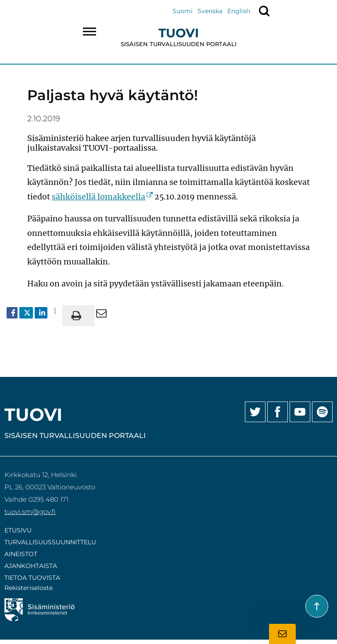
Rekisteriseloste (29, 588)
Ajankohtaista (31, 566)
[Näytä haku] (264, 11)
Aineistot (21, 554)
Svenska (210, 11)
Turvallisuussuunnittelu (50, 542)
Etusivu (18, 530)
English (239, 11)
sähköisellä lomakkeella (102, 197)
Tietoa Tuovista (32, 578)
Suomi (183, 11)
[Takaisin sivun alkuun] (317, 606)
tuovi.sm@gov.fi (30, 512)
